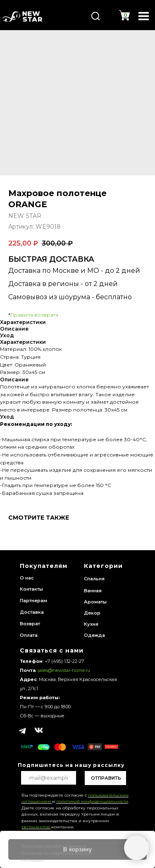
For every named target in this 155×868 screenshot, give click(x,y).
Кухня (91, 624)
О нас (27, 578)
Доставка (32, 612)
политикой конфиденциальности (92, 801)
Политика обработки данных (54, 846)
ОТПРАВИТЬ (106, 778)
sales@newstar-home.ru (63, 670)
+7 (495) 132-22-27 (64, 661)
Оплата (29, 635)
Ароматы (95, 602)
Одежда (94, 635)
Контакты (31, 589)
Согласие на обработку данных (57, 853)
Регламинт (33, 860)
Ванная (93, 591)
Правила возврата (34, 315)
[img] (22, 17)
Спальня (94, 579)
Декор (92, 613)
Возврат (30, 624)
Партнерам (33, 601)
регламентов (36, 827)
